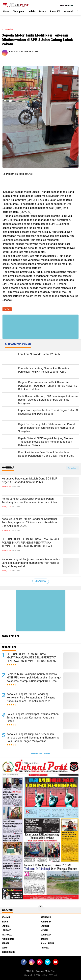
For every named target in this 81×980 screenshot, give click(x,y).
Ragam (44, 939)
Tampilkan (73, 468)
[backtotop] (41, 908)
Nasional (68, 11)
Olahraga (46, 935)
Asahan (6, 917)
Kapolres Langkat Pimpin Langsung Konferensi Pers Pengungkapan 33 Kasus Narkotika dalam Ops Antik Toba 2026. (29, 522)
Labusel (45, 926)
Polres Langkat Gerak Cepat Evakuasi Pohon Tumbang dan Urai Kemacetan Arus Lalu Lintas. (30, 501)
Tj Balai (45, 948)
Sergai (5, 943)
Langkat (6, 930)
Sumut (5, 948)
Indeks (32, 11)
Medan (44, 930)
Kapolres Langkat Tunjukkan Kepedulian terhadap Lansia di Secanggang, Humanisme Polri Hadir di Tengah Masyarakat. (31, 563)
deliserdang (8, 952)
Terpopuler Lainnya (41, 754)
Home (6, 11)
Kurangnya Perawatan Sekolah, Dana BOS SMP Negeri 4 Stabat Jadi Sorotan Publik (29, 480)
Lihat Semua (41, 581)
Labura (6, 926)
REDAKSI (30, 971)
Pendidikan (8, 939)
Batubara (46, 917)
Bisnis (42, 11)
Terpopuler (19, 11)
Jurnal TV (55, 11)
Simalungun (47, 943)
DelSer (11, 29)
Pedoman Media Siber (46, 971)
